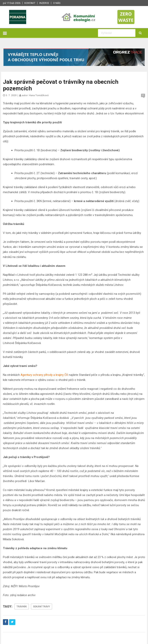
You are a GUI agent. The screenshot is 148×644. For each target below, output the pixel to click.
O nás (57, 3)
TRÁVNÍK (22, 606)
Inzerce (44, 3)
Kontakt (30, 3)
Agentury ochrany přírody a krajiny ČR (44, 375)
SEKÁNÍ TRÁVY (42, 606)
